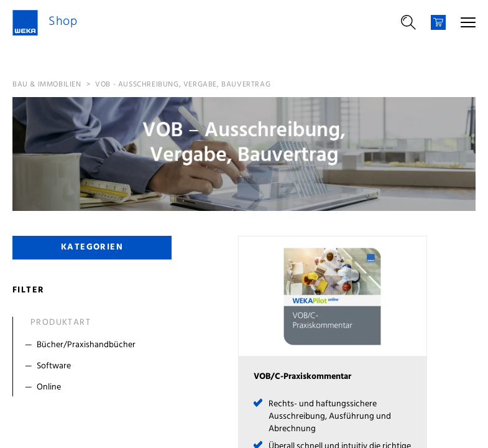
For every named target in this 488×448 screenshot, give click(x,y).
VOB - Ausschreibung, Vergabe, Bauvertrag (183, 85)
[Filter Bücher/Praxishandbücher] (95, 345)
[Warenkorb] (438, 22)
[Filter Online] (95, 388)
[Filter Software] (95, 366)
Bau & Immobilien (47, 85)
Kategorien (92, 247)
